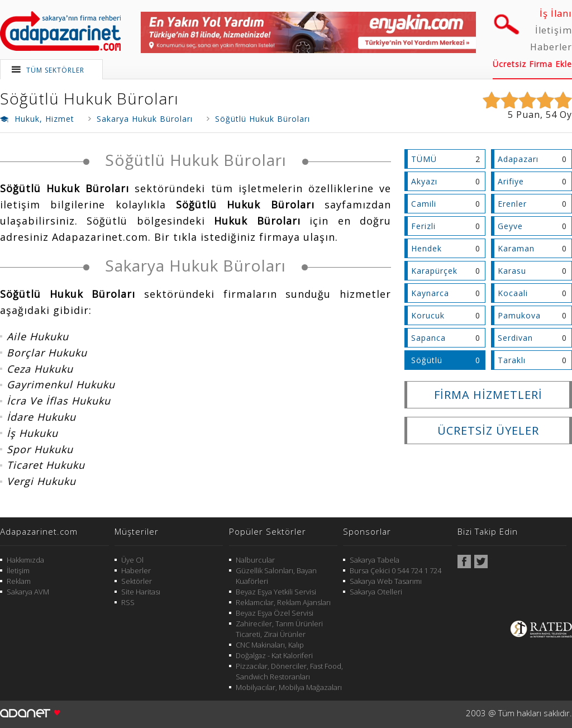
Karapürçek (434, 271)
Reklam (19, 581)
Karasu (512, 271)
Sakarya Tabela (375, 560)
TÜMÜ (424, 159)
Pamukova (519, 315)
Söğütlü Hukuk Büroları (89, 98)
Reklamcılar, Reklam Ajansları (283, 602)
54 (551, 115)
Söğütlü (427, 360)
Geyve (510, 226)
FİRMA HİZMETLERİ (488, 395)
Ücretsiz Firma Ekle (532, 64)
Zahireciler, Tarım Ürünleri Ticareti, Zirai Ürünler (279, 629)
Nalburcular (255, 560)
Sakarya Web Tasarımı (386, 581)
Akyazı (424, 181)
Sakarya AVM (28, 592)
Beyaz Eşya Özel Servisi (275, 613)
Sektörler (137, 581)
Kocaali (513, 293)
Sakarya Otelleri (376, 592)
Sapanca (428, 338)
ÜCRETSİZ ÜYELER (488, 430)
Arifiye (511, 181)
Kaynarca (430, 293)
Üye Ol (132, 560)
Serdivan (515, 338)
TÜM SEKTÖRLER (55, 70)
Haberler (551, 47)
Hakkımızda (25, 560)
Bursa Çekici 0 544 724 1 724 (395, 570)
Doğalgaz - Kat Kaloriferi (274, 655)
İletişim (554, 30)
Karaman (516, 248)
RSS (128, 602)
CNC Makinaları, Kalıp (270, 645)
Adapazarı (518, 159)
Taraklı (512, 360)
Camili (424, 204)
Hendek (426, 248)
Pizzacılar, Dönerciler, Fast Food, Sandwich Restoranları (289, 671)
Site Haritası (141, 592)
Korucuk (428, 315)
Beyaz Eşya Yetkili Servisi (276, 592)
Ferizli (423, 226)
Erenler (512, 204)
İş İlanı (556, 13)
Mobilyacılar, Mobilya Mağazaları (289, 687)
